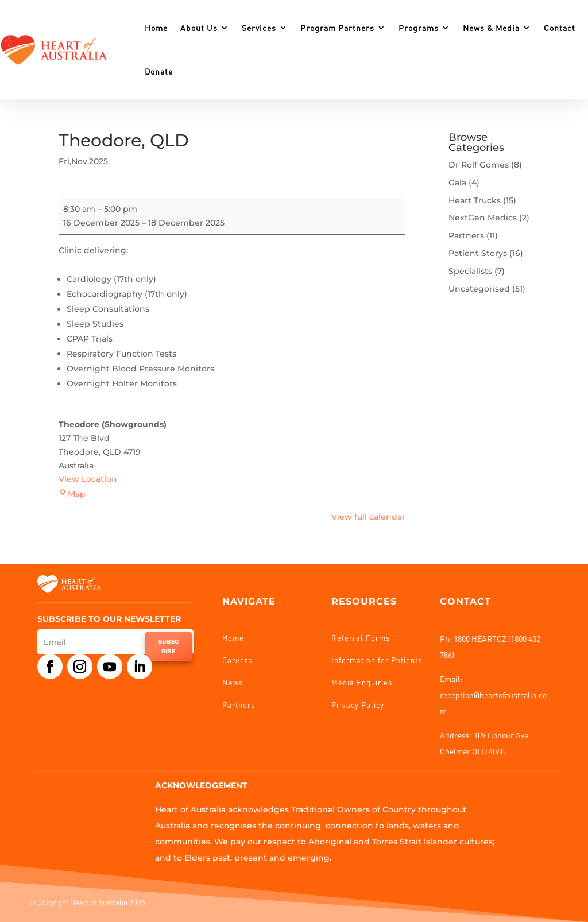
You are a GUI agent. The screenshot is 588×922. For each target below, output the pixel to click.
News (233, 682)
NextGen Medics (483, 218)
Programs (419, 28)
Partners (466, 235)
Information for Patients (377, 660)
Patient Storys (478, 253)
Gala (457, 183)
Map (72, 494)
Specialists (470, 271)
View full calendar (368, 517)
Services (259, 28)
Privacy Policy (358, 705)
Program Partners (337, 28)
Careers (237, 660)
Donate (159, 71)
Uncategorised (479, 289)
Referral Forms (361, 638)
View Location (88, 479)
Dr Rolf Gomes (479, 165)
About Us (199, 28)
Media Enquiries (362, 682)
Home (156, 28)
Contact (560, 28)
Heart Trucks (475, 200)
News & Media (491, 28)
